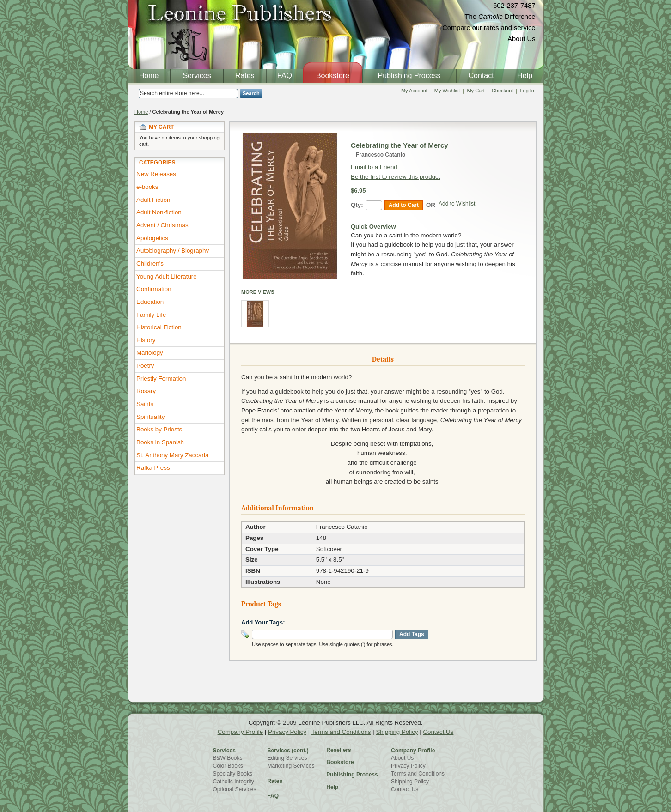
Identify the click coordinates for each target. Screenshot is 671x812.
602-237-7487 (514, 6)
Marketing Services (291, 766)
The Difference (500, 17)
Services (224, 751)
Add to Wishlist (457, 204)
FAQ (273, 796)
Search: (133, 94)
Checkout (502, 91)
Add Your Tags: (263, 622)
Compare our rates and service (489, 28)
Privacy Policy (287, 732)
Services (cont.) (288, 751)
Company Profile (241, 732)
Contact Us (438, 732)
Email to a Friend (374, 167)
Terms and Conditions (341, 732)
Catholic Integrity (234, 782)
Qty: (357, 205)
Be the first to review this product (395, 177)
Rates (275, 781)
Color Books (228, 766)
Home (141, 112)
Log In (527, 91)
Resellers (339, 750)
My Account (414, 91)
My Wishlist (447, 91)
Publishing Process (352, 775)
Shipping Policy (397, 732)
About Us (521, 39)
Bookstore (340, 762)
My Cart (476, 91)
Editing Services (287, 758)
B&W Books (228, 758)
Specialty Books (233, 774)
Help (332, 787)
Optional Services (235, 789)
